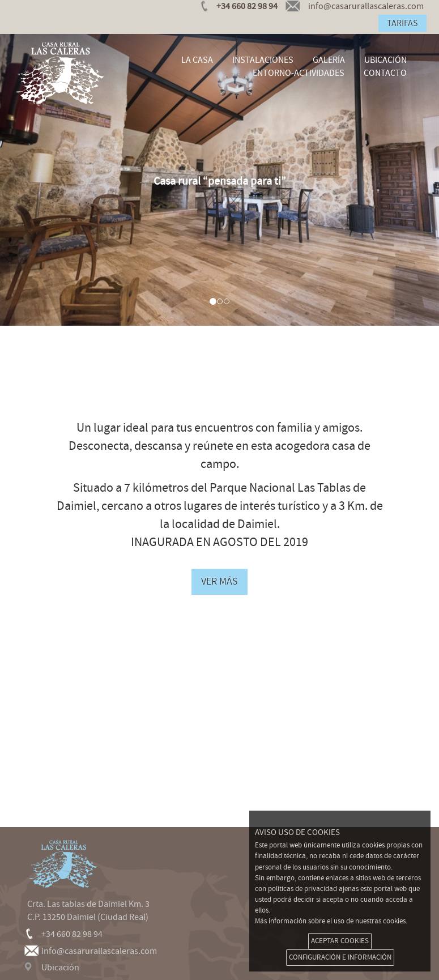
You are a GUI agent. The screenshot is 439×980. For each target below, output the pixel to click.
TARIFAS (402, 23)
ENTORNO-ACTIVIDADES (299, 73)
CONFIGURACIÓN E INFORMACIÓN (340, 957)
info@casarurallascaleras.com (99, 951)
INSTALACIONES (263, 60)
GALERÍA (329, 60)
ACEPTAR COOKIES (340, 941)
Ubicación (60, 968)
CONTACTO (385, 73)
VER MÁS (219, 581)
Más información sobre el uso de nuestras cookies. (331, 921)
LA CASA (197, 60)
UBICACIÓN (385, 60)
